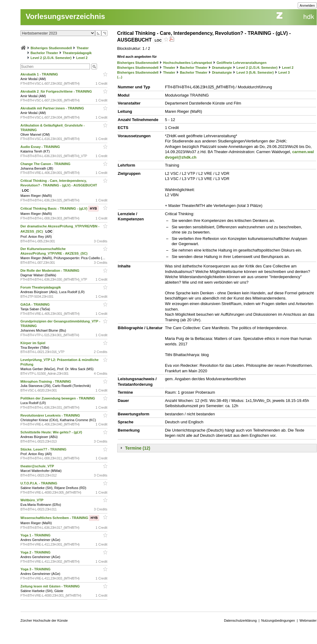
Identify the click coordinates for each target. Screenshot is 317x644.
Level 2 (82, 58)
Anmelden (307, 6)
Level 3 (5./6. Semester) (255, 72)
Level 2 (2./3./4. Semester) (51, 58)
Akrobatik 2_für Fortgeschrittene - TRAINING (57, 91)
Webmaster (308, 620)
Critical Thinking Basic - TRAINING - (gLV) (60, 208)
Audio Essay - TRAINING (41, 147)
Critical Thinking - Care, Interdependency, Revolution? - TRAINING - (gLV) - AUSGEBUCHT (59, 186)
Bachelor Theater (44, 53)
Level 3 (284, 72)
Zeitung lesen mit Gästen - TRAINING (51, 586)
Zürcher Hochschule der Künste (44, 620)
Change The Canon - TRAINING (46, 164)
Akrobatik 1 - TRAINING (40, 74)
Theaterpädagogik (77, 53)
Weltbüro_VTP (32, 500)
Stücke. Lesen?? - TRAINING (44, 449)
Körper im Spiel (33, 343)
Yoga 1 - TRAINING (36, 535)
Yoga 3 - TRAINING (36, 569)
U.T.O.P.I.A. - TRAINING (39, 483)
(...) (120, 77)
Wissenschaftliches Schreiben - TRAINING (60, 518)
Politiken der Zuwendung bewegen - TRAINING (58, 398)
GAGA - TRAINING (36, 304)
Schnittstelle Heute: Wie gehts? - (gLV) (52, 432)
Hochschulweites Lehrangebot (188, 63)
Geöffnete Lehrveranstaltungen (242, 63)
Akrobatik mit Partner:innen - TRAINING (53, 108)
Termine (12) (138, 448)
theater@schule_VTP (38, 466)
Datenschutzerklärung (240, 620)
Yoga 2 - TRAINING (36, 552)
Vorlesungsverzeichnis (65, 16)
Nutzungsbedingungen (278, 620)
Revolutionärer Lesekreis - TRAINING (51, 415)
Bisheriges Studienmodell (51, 48)
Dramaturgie (222, 68)
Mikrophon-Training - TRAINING (46, 381)
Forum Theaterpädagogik (41, 287)
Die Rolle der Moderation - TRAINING (50, 270)
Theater (83, 48)
